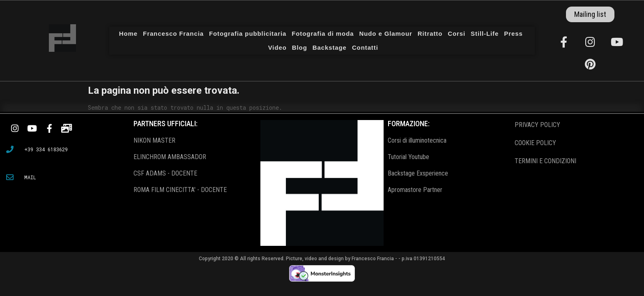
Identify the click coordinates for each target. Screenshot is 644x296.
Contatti (365, 47)
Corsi (457, 34)
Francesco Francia (173, 34)
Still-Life (485, 34)
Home (128, 34)
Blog (300, 47)
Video (277, 47)
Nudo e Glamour (385, 34)
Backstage (330, 47)
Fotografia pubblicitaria (248, 34)
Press (513, 34)
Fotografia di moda (323, 34)
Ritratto (430, 34)
